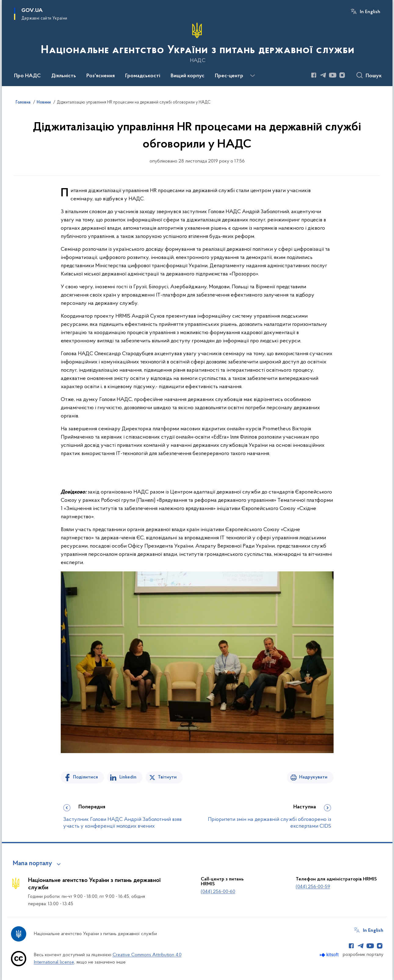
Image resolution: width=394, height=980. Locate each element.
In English (370, 12)
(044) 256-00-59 (313, 887)
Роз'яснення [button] (101, 76)
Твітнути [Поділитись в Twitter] (167, 777)
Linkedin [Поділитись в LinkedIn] (128, 777)
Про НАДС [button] (27, 76)
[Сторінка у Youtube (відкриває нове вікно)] (333, 75)
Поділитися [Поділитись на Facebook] (85, 777)
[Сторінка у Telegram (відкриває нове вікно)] (323, 75)
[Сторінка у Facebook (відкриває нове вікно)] (314, 75)
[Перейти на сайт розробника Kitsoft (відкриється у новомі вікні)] (330, 955)
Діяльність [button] (64, 76)
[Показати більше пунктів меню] (253, 76)
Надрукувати (313, 777)
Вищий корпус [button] (188, 76)
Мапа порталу (33, 864)
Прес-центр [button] (229, 76)
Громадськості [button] (143, 76)
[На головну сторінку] (197, 42)
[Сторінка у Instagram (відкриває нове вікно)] (342, 75)
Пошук (374, 76)
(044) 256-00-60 (218, 892)
